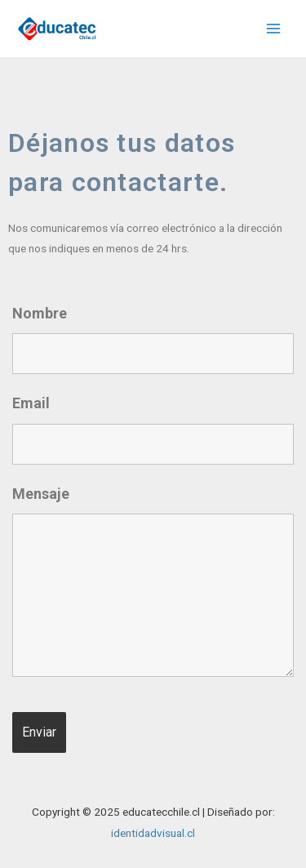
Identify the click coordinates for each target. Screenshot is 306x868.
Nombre (40, 313)
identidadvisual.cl (153, 833)
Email (31, 403)
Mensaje (41, 494)
